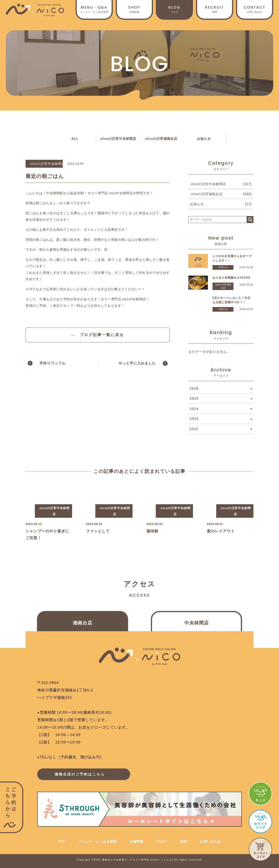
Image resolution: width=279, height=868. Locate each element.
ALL (75, 139)
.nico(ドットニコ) (161, 860)
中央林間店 (197, 623)
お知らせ (204, 139)
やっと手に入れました (137, 363)
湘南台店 (83, 623)
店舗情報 (134, 9)
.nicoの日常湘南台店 (161, 139)
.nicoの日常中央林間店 (118, 139)
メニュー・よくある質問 (98, 841)
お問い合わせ (255, 9)
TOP (62, 841)
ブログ (174, 9)
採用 (215, 9)
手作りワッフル (53, 363)
